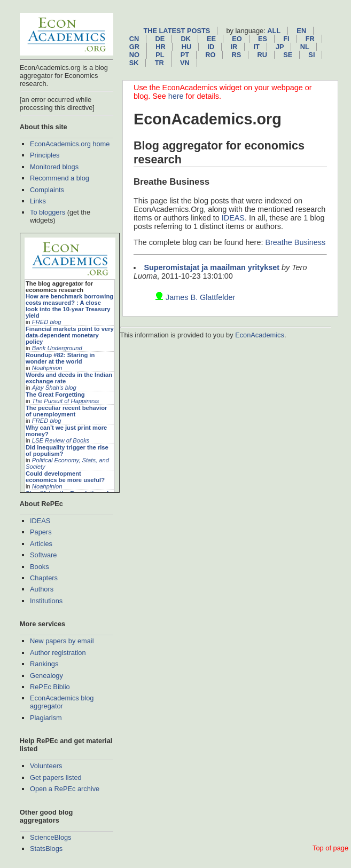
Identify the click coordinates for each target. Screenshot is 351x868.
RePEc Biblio (50, 687)
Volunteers (46, 766)
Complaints (47, 190)
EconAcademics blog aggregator (62, 702)
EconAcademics (260, 335)
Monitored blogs (54, 167)
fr (310, 39)
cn (134, 39)
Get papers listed (56, 778)
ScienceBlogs (51, 837)
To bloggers (48, 212)
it (256, 47)
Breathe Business (295, 242)
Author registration (58, 653)
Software (44, 555)
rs (237, 55)
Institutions (46, 601)
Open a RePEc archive (65, 789)
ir (234, 47)
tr (159, 63)
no (134, 55)
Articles (41, 544)
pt (185, 55)
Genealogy (46, 676)
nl (305, 47)
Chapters (44, 578)
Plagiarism (46, 718)
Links (38, 201)
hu (186, 47)
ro (210, 55)
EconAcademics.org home (70, 144)
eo (237, 39)
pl (160, 55)
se (288, 55)
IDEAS (40, 521)
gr (134, 47)
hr (160, 47)
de (160, 39)
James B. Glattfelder (200, 297)
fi (286, 39)
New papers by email (62, 641)
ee (211, 39)
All (274, 31)
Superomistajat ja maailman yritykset (212, 267)
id (211, 47)
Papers (41, 532)
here (176, 96)
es (263, 39)
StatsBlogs (46, 849)
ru (262, 55)
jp (280, 47)
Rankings (44, 664)
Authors (42, 589)
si (311, 55)
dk (185, 39)
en (301, 31)
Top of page (330, 848)
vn (185, 63)
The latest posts (177, 31)
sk (134, 63)
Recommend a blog (60, 178)
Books (40, 567)
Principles (45, 155)
